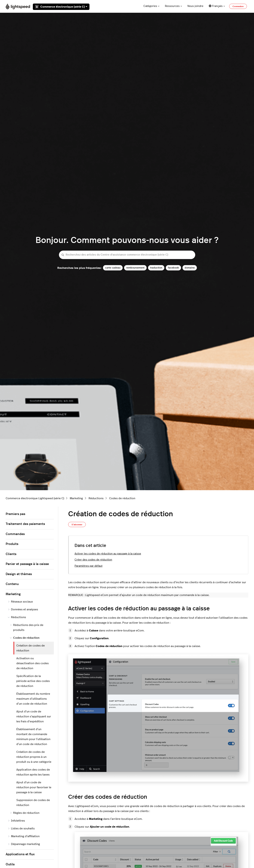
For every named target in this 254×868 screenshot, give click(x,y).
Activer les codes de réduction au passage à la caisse (108, 554)
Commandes (15, 534)
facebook (173, 268)
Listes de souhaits (21, 828)
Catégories (151, 6)
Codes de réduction (122, 498)
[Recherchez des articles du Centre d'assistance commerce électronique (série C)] (127, 255)
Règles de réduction (25, 813)
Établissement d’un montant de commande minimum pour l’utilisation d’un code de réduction (33, 737)
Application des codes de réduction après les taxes (33, 772)
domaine (190, 268)
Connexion (238, 6)
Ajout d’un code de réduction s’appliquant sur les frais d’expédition (34, 716)
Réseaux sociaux (20, 602)
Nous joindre (195, 6)
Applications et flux (20, 854)
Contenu (12, 584)
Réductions (96, 498)
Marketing (76, 498)
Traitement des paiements (25, 524)
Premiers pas (15, 514)
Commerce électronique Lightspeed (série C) (35, 498)
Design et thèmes (19, 574)
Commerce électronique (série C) (61, 7)
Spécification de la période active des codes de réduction (33, 681)
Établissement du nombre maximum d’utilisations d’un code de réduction (33, 699)
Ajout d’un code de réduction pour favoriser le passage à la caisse (34, 787)
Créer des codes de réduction (93, 560)
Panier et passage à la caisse (27, 564)
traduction (156, 268)
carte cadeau (113, 268)
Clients (11, 554)
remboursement (135, 268)
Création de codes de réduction (31, 648)
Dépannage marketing (24, 844)
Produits (12, 544)
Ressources (174, 6)
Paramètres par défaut (88, 566)
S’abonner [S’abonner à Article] (77, 525)
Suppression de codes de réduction (33, 803)
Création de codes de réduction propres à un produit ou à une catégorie (34, 757)
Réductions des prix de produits (27, 628)
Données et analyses (23, 609)
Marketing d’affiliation (24, 836)
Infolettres (16, 821)
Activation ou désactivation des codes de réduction (32, 663)
